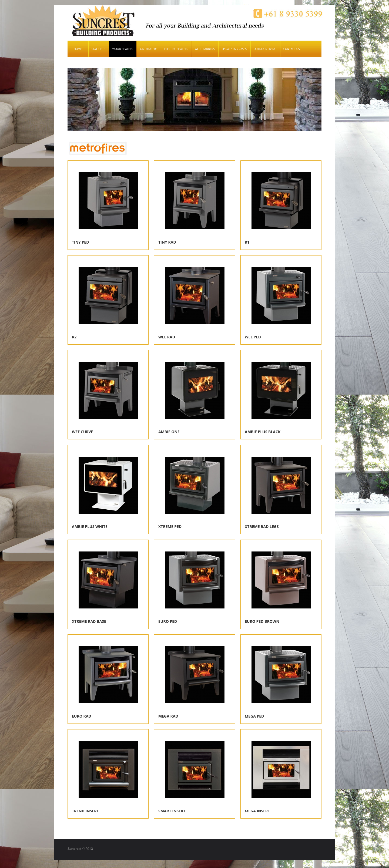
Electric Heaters (176, 49)
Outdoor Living (265, 49)
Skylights (98, 49)
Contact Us (292, 49)
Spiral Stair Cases (234, 49)
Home (78, 49)
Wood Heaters (123, 49)
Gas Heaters (149, 49)
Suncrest (74, 849)
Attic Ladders (205, 49)
